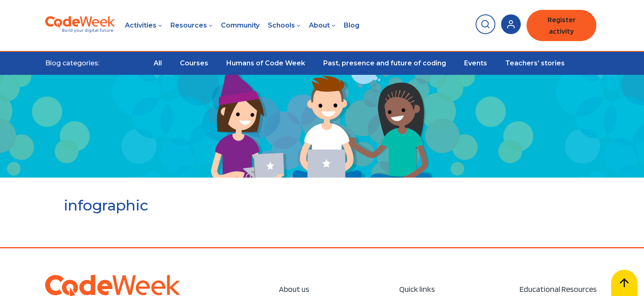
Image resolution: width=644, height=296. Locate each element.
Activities (141, 25)
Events (476, 63)
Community (240, 25)
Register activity (562, 25)
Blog (352, 25)
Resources (189, 25)
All (158, 63)
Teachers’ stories (535, 63)
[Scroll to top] (624, 283)
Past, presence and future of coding (385, 63)
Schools (281, 25)
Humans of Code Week (266, 63)
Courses (194, 63)
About (319, 25)
